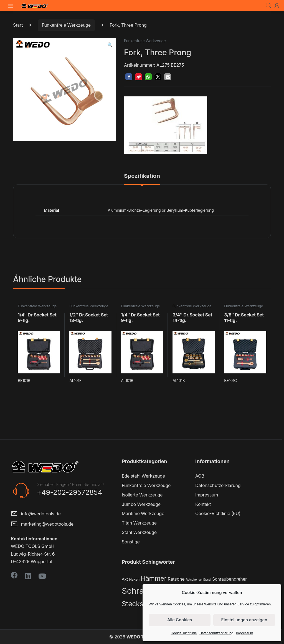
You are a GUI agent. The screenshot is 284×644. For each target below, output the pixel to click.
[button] (110, 45)
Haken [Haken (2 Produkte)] (134, 579)
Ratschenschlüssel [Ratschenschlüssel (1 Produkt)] (198, 580)
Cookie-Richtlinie (184, 633)
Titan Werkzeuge (139, 523)
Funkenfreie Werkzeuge (66, 25)
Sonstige (131, 542)
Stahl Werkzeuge (139, 532)
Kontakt (203, 504)
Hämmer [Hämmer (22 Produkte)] (154, 578)
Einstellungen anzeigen (244, 620)
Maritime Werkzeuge (143, 513)
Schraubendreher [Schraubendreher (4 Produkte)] (230, 579)
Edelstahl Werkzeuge (143, 476)
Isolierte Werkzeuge (142, 495)
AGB (200, 476)
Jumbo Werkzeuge (141, 504)
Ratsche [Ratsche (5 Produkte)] (176, 579)
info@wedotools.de (36, 514)
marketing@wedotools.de (42, 524)
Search (268, 6)
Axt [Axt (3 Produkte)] (125, 579)
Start (18, 25)
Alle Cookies (180, 620)
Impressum (244, 633)
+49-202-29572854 (70, 492)
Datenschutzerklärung (216, 633)
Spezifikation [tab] (142, 176)
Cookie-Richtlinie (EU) (218, 513)
